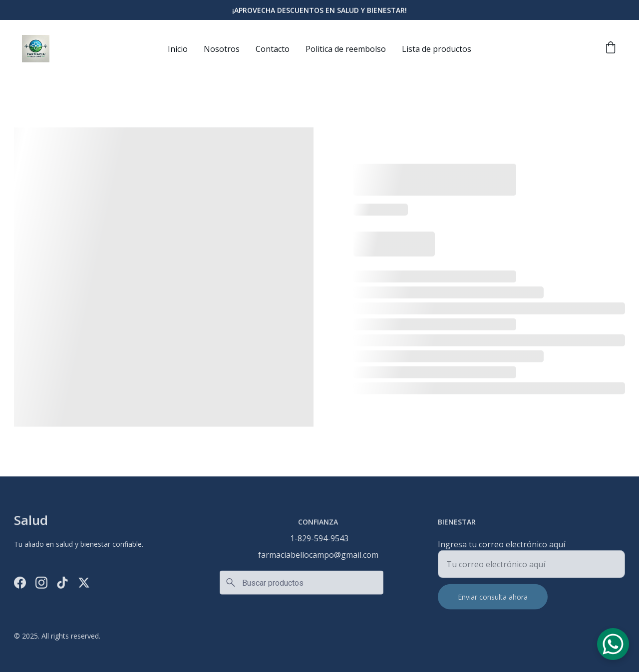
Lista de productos (437, 49)
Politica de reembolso (346, 49)
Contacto (273, 49)
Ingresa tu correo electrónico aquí (501, 548)
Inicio (178, 49)
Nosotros (222, 49)
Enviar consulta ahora (493, 600)
